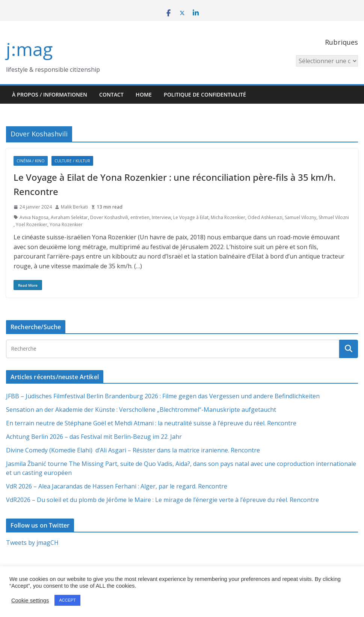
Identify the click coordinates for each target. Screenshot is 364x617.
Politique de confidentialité (205, 95)
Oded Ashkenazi (265, 217)
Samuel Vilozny (301, 217)
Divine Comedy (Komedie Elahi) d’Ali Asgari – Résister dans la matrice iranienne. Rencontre (133, 450)
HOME (144, 95)
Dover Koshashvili (109, 217)
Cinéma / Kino (31, 161)
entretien (140, 217)
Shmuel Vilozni (334, 217)
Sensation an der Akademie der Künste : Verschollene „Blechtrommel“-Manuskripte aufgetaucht (141, 410)
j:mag (29, 49)
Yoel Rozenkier (32, 225)
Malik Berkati (74, 207)
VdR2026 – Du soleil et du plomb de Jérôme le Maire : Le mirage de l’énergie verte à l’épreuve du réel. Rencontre (162, 500)
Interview (161, 217)
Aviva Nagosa (34, 217)
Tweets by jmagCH (32, 543)
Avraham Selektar (69, 217)
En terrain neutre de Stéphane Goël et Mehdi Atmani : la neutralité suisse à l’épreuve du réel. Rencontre (151, 423)
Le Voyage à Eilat (191, 217)
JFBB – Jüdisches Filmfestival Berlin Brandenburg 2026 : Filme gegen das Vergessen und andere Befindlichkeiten (163, 396)
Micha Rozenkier (228, 217)
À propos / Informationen (50, 95)
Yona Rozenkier (66, 225)
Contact (111, 95)
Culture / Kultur (72, 161)
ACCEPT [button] (67, 600)
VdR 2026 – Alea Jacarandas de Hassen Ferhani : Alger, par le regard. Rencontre (117, 486)
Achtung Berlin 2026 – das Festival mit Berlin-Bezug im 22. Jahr (94, 437)
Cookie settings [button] (30, 600)
